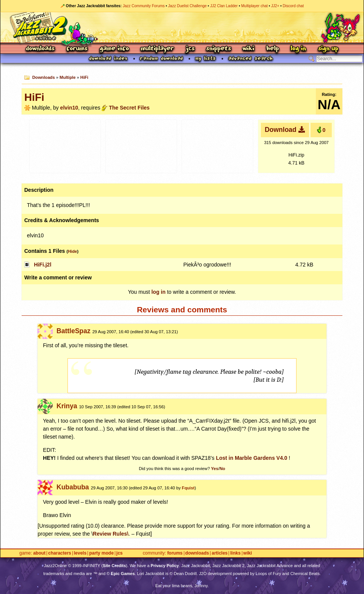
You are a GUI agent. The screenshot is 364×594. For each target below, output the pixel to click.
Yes (214, 469)
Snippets (219, 49)
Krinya (67, 406)
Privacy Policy (165, 566)
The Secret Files (129, 108)
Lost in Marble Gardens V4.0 (251, 458)
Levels (80, 553)
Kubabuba (73, 487)
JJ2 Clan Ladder (224, 6)
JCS (190, 49)
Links (235, 553)
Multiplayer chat (254, 6)
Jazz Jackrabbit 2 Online (182, 27)
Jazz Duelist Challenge (187, 6)
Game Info (114, 49)
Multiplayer (157, 49)
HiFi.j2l (42, 265)
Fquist (188, 488)
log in (158, 292)
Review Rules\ (111, 534)
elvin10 (69, 108)
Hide (72, 251)
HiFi (84, 77)
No (222, 469)
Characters (60, 553)
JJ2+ (275, 6)
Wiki (249, 49)
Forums (77, 49)
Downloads (41, 49)
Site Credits (114, 566)
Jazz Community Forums (144, 6)
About (39, 553)
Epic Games (123, 574)
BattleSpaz (73, 331)
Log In (298, 49)
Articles (220, 553)
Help (273, 49)
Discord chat (293, 6)
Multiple (67, 77)
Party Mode (101, 553)
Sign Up (328, 49)
